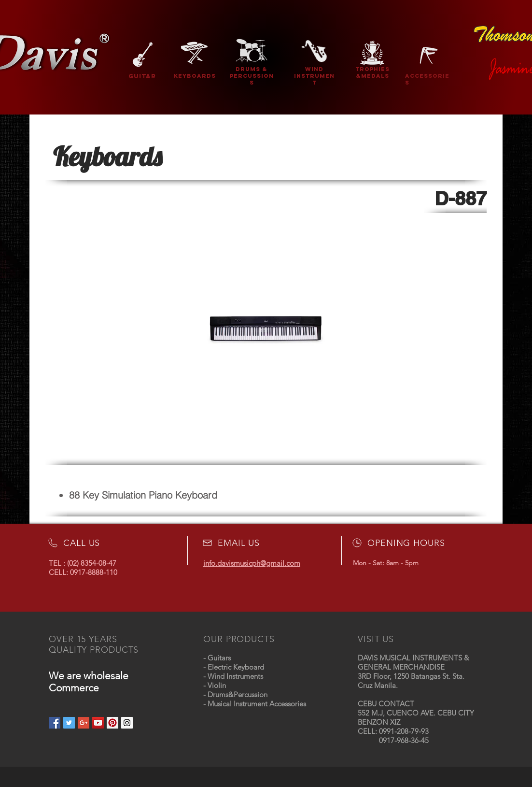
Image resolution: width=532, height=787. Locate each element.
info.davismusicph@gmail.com (252, 563)
